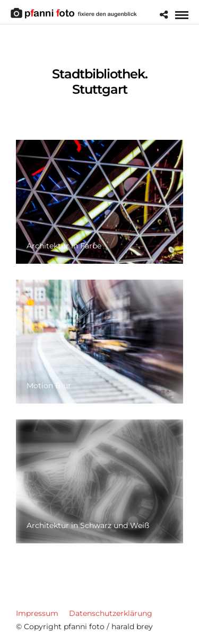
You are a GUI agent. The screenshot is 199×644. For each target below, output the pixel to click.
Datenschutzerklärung (111, 613)
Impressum (37, 613)
